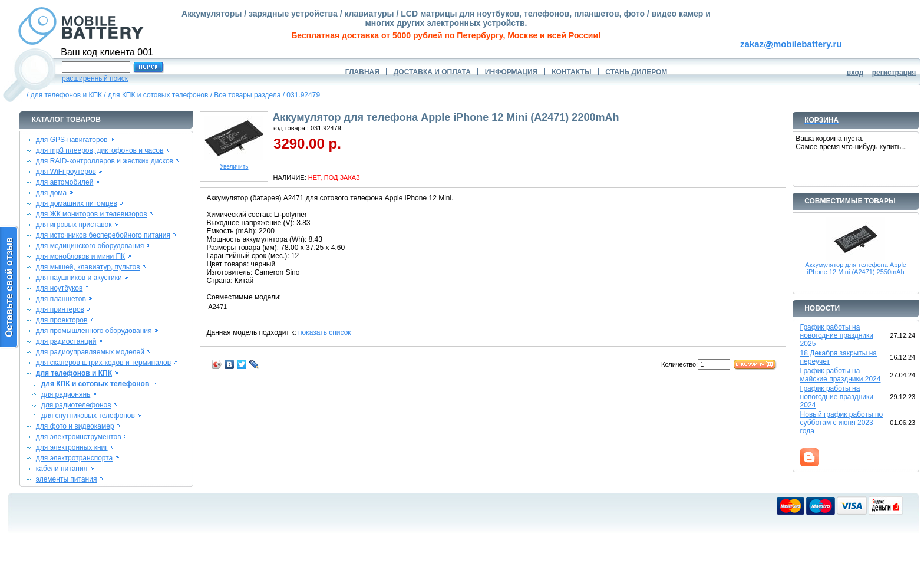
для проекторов (62, 320)
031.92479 (303, 95)
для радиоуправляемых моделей (90, 352)
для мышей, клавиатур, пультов (88, 267)
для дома (51, 193)
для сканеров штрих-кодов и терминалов (103, 363)
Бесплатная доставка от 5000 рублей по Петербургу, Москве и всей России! (446, 35)
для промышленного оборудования (94, 331)
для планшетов (61, 299)
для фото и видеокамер (75, 426)
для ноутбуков (60, 288)
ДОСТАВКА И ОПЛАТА (432, 72)
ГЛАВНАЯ (362, 72)
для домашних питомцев (77, 203)
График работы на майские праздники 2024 (841, 375)
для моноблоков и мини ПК (80, 256)
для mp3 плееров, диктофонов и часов (100, 150)
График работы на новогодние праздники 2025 (837, 335)
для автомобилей (65, 182)
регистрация (894, 73)
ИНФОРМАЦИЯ (511, 72)
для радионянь (66, 394)
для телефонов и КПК (66, 95)
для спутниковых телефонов (88, 416)
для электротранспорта (74, 458)
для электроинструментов (79, 437)
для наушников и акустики (79, 278)
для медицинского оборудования (90, 246)
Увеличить (234, 164)
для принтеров (60, 309)
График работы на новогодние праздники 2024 (837, 397)
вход (855, 73)
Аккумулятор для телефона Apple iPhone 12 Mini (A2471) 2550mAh (856, 268)
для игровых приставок (74, 225)
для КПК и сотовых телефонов (158, 95)
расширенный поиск (95, 78)
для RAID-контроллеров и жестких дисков (105, 161)
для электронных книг (72, 447)
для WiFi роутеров (66, 172)
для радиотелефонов (76, 405)
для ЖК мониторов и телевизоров (92, 214)
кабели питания (62, 469)
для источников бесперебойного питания (103, 235)
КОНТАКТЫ (571, 72)
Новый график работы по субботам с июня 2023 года (842, 423)
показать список (324, 332)
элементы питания (67, 479)
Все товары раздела (247, 95)
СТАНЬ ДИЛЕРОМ (636, 72)
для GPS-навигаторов (72, 140)
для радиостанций (66, 341)
